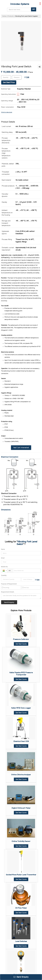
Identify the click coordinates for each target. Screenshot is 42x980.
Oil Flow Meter (21, 908)
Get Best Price (9, 82)
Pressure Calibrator (21, 639)
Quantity (4, 575)
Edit (27, 77)
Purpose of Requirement (9, 584)
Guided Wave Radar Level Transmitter (21, 875)
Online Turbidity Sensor (21, 841)
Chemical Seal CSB (21, 741)
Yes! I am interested (21, 448)
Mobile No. (5, 567)
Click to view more (7, 112)
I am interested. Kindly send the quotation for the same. (21, 596)
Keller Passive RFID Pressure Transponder (21, 674)
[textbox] (17, 77)
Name (3, 549)
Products (11, 16)
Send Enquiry (21, 977)
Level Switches (21, 941)
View (20, 94)
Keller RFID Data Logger (21, 708)
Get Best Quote (21, 644)
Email (3, 558)
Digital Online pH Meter (21, 808)
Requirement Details (8, 592)
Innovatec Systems (20, 4)
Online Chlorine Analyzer (21, 775)
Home (4, 16)
